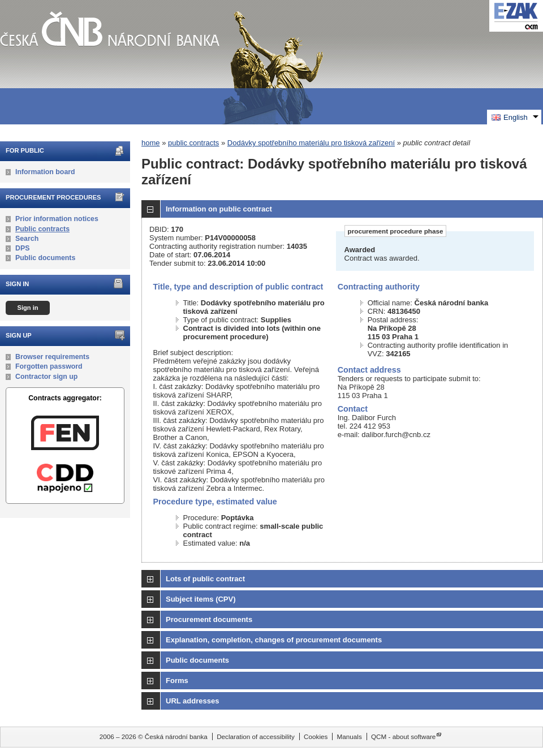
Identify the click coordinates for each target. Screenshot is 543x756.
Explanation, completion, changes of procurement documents (274, 640)
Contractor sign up (46, 377)
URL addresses (192, 701)
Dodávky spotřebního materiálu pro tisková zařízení (311, 143)
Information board (45, 172)
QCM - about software (403, 736)
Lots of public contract (205, 579)
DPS (22, 248)
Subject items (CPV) (201, 599)
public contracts (193, 143)
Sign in (27, 308)
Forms (177, 681)
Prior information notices (57, 219)
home (151, 143)
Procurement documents (209, 619)
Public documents (45, 258)
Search (27, 239)
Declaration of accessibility (256, 736)
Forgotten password (49, 366)
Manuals (350, 736)
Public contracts (42, 229)
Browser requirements (52, 357)
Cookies (316, 736)
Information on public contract (219, 209)
